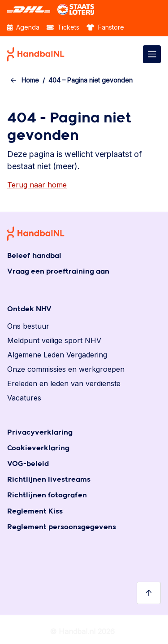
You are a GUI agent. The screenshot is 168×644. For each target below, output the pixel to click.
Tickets (63, 27)
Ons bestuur (28, 326)
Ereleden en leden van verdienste (64, 383)
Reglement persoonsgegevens (62, 527)
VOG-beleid (28, 464)
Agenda (23, 27)
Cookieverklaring (38, 448)
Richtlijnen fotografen (47, 495)
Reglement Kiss (35, 511)
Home (30, 80)
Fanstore (105, 27)
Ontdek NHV (29, 309)
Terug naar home (37, 185)
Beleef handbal (34, 256)
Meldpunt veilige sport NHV (54, 340)
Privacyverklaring (40, 433)
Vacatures (24, 398)
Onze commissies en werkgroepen (66, 369)
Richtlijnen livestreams (49, 480)
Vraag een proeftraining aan (58, 272)
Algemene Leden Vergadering (57, 355)
